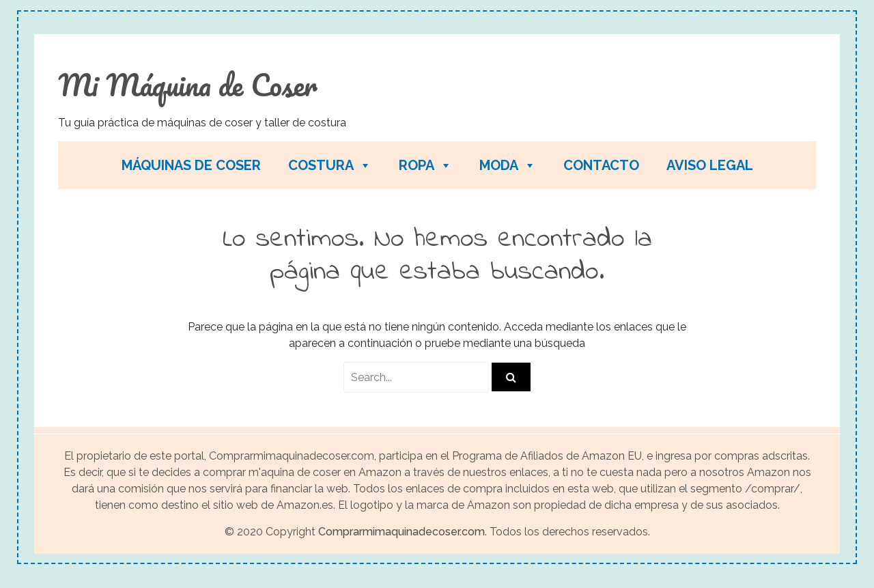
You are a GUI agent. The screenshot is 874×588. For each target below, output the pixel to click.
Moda (508, 165)
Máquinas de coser (191, 165)
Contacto (601, 165)
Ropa (425, 165)
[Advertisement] (607, 102)
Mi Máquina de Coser (188, 85)
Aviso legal (710, 165)
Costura (330, 165)
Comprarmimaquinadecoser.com (401, 532)
